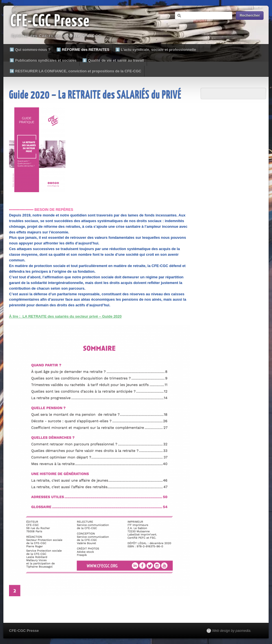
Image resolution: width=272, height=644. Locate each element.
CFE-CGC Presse (50, 22)
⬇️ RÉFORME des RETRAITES (83, 50)
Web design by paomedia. (232, 631)
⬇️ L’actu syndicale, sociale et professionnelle (156, 50)
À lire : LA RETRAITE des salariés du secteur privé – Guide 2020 (65, 316)
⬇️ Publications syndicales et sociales (43, 60)
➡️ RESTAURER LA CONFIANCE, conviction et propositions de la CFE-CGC (75, 71)
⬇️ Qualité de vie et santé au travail (113, 60)
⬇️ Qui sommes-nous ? (30, 50)
